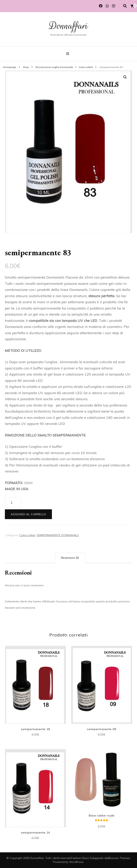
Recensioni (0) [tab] (70, 558)
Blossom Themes (119, 858)
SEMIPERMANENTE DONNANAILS (58, 535)
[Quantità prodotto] (13, 502)
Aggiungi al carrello (28, 514)
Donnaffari (68, 26)
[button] (125, 77)
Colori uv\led (27, 535)
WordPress (76, 862)
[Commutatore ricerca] (125, 6)
